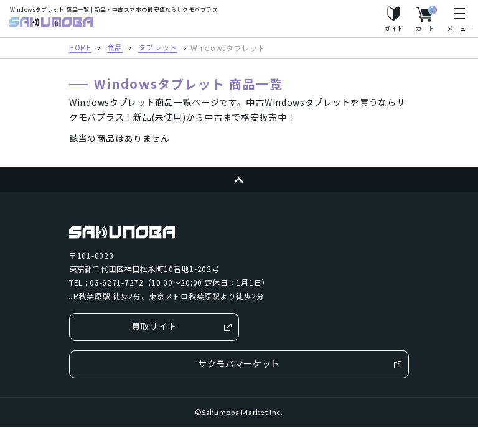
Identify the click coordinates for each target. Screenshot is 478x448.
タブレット (158, 48)
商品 (115, 48)
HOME (80, 48)
